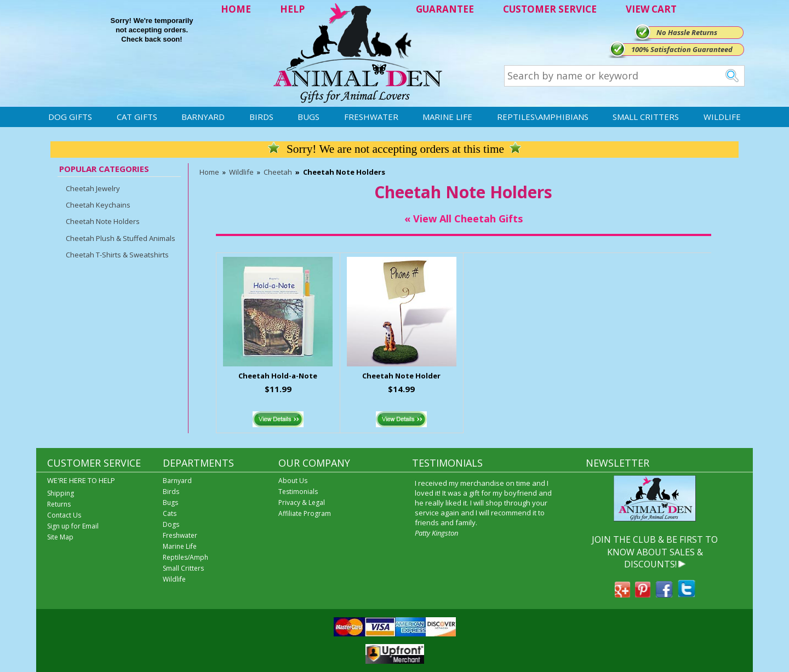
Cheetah (278, 172)
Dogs (171, 524)
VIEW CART (651, 9)
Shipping (61, 493)
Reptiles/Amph (185, 557)
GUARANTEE (445, 9)
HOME (236, 9)
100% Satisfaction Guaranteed (682, 49)
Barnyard (203, 117)
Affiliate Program (305, 513)
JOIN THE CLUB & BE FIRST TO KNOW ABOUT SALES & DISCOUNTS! (655, 552)
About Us (293, 481)
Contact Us (64, 515)
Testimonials (298, 492)
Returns (59, 504)
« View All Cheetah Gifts (464, 219)
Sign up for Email (73, 526)
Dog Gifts (70, 117)
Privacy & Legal (302, 502)
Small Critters (646, 117)
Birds (261, 117)
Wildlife (722, 117)
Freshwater (371, 117)
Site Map (60, 537)
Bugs (308, 117)
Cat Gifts (137, 117)
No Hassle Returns (687, 32)
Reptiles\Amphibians (543, 117)
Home (209, 172)
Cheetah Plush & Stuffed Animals (121, 238)
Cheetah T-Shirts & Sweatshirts (117, 255)
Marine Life (447, 117)
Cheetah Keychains (98, 205)
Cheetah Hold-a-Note (278, 376)
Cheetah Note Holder (401, 376)
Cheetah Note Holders (103, 221)
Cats (170, 513)
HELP (292, 9)
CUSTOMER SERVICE (550, 9)
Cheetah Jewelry (93, 188)
